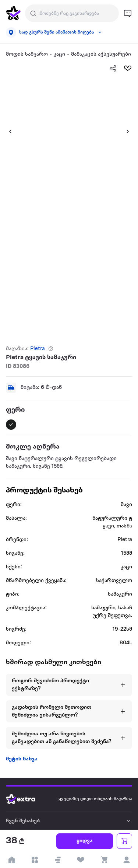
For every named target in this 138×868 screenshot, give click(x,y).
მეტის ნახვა (22, 759)
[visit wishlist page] (81, 860)
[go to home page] (13, 13)
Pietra (38, 349)
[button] (7, 131)
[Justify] (33, 13)
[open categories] (35, 860)
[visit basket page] (104, 860)
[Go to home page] (26, 799)
